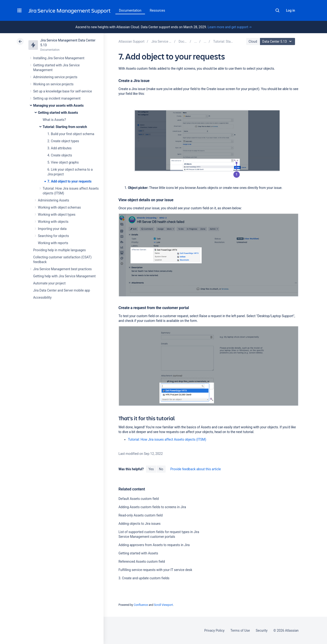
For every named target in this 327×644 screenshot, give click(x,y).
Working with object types (57, 215)
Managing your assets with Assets (58, 105)
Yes (151, 469)
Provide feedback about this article (196, 469)
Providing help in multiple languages (59, 250)
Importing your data (52, 229)
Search (277, 10)
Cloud (253, 41)
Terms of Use (240, 630)
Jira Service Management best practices (62, 269)
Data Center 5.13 (278, 41)
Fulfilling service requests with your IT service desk (155, 570)
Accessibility (42, 297)
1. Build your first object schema (71, 134)
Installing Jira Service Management (59, 58)
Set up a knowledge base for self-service (63, 91)
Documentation (130, 10)
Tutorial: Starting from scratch (65, 127)
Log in (291, 10)
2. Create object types (63, 141)
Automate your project (49, 283)
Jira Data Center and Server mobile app (62, 290)
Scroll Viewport (163, 605)
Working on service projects (53, 84)
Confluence (141, 605)
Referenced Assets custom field (142, 562)
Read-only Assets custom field (141, 515)
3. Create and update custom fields (144, 578)
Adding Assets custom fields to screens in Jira (152, 507)
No (161, 469)
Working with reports (53, 243)
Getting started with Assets (58, 113)
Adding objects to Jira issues (139, 524)
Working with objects (53, 222)
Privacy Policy (214, 630)
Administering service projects (55, 77)
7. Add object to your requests (69, 181)
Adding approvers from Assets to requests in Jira (154, 545)
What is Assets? (54, 120)
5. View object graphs (63, 162)
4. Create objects (60, 155)
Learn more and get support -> (229, 27)
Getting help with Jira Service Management (64, 276)
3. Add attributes (59, 148)
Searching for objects (53, 236)
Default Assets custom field (139, 499)
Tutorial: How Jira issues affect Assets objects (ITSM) (167, 439)
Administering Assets (54, 200)
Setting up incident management (57, 98)
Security (262, 630)
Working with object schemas (59, 207)
